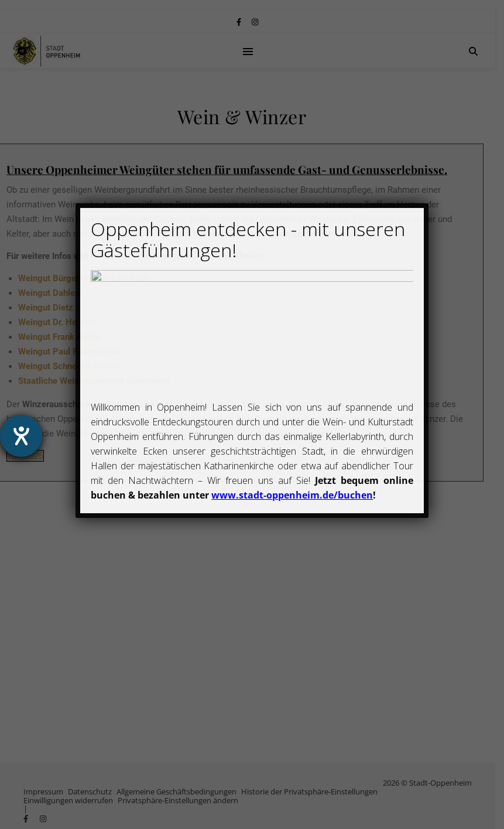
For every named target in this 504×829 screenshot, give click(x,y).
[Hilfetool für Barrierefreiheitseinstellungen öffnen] (21, 436)
